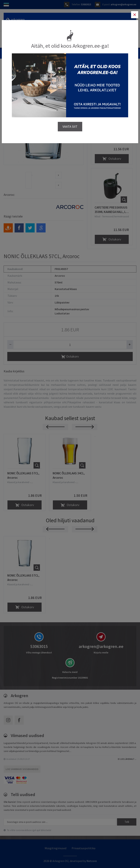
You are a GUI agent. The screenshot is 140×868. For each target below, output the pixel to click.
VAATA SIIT (70, 127)
